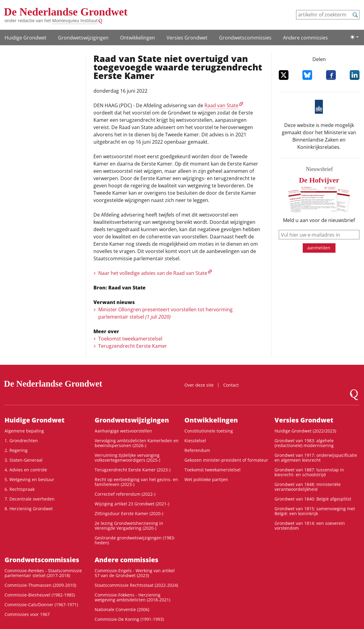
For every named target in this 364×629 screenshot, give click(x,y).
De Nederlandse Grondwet (66, 12)
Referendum (197, 450)
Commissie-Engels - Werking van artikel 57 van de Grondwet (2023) (135, 573)
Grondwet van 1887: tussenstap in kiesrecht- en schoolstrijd (309, 472)
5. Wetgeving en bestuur (29, 479)
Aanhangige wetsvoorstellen (123, 431)
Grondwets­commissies (245, 38)
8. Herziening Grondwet (29, 509)
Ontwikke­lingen (138, 38)
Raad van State (221, 105)
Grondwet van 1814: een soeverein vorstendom (310, 526)
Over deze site (199, 385)
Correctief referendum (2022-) (125, 494)
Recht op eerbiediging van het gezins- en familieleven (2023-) (136, 482)
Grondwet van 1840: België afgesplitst (313, 499)
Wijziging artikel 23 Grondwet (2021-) (132, 504)
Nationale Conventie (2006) (122, 609)
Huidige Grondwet (25, 38)
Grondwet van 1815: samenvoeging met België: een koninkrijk (315, 511)
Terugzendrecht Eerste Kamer (133, 346)
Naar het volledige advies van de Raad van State (153, 273)
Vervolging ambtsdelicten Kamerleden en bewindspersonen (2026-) (137, 443)
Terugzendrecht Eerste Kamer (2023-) (133, 470)
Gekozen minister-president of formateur (226, 460)
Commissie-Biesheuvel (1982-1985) (40, 595)
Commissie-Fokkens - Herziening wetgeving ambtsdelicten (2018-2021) (132, 597)
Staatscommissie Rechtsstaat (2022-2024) (136, 585)
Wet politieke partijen (206, 479)
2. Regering (16, 450)
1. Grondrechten (21, 441)
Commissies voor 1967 (27, 614)
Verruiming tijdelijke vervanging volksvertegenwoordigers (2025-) (127, 458)
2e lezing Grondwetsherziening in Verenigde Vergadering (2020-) (129, 526)
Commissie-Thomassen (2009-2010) (40, 585)
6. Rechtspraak (20, 489)
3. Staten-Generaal (24, 460)
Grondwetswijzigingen (83, 38)
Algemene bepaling (24, 431)
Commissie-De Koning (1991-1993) (129, 619)
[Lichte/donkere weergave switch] (354, 37)
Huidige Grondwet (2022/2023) (305, 431)
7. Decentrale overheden (30, 499)
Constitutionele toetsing (209, 431)
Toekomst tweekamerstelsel (130, 339)
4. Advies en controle (26, 470)
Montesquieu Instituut (75, 21)
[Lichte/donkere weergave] (354, 37)
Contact (231, 385)
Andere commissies (305, 38)
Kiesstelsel (195, 441)
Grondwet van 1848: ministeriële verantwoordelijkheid (308, 487)
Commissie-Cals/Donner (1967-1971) (41, 605)
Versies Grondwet (187, 38)
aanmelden (319, 248)
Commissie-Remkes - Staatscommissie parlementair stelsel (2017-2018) (43, 573)
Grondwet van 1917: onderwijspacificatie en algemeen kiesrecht (316, 458)
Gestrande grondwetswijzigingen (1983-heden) (135, 540)
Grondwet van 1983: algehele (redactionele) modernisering (304, 443)
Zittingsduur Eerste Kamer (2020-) (129, 513)
